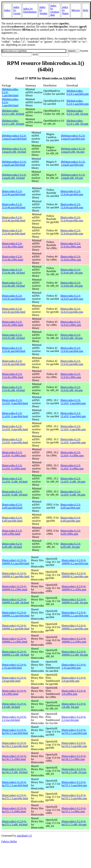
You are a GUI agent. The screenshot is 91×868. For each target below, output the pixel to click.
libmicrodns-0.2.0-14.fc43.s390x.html (13, 323)
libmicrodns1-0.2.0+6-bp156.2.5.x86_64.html (15, 771)
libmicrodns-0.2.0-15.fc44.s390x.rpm (71, 245)
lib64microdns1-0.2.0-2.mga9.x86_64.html (14, 176)
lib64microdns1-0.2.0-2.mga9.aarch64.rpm (73, 163)
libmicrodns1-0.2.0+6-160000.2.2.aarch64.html (16, 614)
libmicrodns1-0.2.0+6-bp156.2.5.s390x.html (14, 758)
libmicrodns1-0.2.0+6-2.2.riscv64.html (14, 718)
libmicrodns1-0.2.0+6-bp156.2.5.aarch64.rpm (74, 732)
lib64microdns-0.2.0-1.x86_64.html (13, 112)
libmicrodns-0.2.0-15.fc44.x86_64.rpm (71, 271)
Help (86, 10)
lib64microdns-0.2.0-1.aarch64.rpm (78, 92)
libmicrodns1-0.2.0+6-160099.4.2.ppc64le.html (16, 575)
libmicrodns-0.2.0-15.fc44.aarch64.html (14, 193)
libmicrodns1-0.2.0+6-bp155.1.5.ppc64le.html (15, 797)
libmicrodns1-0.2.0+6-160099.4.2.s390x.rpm (74, 588)
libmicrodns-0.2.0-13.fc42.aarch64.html (14, 349)
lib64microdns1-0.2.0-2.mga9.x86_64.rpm (73, 176)
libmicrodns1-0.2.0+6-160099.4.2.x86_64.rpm (75, 601)
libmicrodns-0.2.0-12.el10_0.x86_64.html (15, 480)
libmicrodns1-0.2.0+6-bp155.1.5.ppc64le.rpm (74, 797)
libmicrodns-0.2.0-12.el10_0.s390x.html (14, 454)
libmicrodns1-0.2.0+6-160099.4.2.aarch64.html (16, 562)
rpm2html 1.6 (24, 836)
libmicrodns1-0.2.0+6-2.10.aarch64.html (14, 666)
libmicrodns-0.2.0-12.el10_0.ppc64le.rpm (73, 428)
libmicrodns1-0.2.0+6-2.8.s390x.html (14, 692)
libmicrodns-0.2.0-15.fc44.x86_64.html (13, 271)
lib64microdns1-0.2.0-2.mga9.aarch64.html (14, 163)
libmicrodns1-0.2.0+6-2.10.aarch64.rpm (74, 666)
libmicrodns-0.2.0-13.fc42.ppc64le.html (14, 363)
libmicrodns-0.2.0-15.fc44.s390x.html (13, 245)
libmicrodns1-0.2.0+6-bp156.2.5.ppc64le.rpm (74, 745)
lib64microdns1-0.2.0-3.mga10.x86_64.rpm (73, 150)
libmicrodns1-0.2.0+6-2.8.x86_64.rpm (74, 705)
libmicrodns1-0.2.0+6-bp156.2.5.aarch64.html (15, 732)
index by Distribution (30, 10)
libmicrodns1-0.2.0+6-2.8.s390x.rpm (74, 692)
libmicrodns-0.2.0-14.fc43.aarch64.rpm (72, 297)
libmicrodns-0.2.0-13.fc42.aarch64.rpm (72, 349)
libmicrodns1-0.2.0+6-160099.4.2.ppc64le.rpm (75, 575)
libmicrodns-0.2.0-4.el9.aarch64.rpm (70, 506)
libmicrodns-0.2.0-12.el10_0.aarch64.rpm (73, 402)
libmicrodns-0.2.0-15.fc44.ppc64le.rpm (72, 219)
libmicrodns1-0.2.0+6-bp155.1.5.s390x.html (14, 810)
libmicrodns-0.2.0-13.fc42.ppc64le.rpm (72, 363)
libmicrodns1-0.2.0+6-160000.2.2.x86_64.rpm (75, 653)
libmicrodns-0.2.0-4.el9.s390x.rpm (70, 532)
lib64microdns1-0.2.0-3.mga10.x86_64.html (14, 150)
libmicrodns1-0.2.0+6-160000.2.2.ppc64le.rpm (75, 627)
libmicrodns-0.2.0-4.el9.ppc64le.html (12, 519)
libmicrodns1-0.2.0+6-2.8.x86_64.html (14, 705)
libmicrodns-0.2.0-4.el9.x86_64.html (12, 545)
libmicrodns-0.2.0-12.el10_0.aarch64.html (15, 402)
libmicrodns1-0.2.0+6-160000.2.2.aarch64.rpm (75, 614)
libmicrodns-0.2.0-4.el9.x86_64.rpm (70, 545)
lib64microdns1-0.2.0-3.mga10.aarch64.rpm (73, 137)
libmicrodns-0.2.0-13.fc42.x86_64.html (13, 389)
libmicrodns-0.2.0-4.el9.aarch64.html (12, 506)
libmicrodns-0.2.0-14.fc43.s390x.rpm (71, 323)
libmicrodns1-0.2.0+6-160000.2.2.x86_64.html (15, 653)
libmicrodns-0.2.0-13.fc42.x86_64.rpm (71, 389)
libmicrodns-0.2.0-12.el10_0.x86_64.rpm (73, 480)
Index (7, 10)
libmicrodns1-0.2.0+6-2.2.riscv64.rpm (74, 718)
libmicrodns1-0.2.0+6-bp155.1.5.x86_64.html (15, 823)
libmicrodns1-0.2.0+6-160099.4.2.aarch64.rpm (75, 562)
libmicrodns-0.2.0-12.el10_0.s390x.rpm (72, 454)
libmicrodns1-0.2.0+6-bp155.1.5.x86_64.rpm (74, 823)
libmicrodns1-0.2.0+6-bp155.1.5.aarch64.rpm (74, 784)
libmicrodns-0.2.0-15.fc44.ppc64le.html (14, 219)
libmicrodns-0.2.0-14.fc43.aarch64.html (14, 297)
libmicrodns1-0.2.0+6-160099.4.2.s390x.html (15, 588)
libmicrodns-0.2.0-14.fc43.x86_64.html (13, 336)
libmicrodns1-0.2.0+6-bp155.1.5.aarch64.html (15, 784)
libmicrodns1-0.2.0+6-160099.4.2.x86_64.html (15, 601)
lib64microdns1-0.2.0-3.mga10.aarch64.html (14, 137)
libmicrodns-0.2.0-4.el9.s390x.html (12, 532)
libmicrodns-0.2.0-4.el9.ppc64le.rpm (70, 519)
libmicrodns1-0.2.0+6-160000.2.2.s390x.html (15, 640)
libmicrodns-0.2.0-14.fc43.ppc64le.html (14, 310)
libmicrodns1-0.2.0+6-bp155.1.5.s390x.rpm (74, 810)
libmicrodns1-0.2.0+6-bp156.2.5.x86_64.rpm (74, 771)
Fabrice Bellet (9, 841)
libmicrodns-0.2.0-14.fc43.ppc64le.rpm (72, 310)
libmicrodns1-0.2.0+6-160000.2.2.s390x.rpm (74, 640)
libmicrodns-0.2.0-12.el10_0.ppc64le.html (15, 428)
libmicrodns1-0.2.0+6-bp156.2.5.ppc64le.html (15, 745)
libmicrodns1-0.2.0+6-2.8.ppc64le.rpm (74, 679)
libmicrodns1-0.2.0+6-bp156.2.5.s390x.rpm (74, 758)
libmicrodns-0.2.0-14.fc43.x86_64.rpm (71, 336)
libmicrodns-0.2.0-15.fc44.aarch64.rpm (72, 193)
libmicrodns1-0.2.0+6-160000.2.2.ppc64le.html (16, 627)
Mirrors (76, 10)
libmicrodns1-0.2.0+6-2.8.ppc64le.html (14, 679)
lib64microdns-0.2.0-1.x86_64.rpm (77, 112)
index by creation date (55, 10)
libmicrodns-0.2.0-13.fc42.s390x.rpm (71, 376)
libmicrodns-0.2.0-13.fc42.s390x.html (13, 376)
